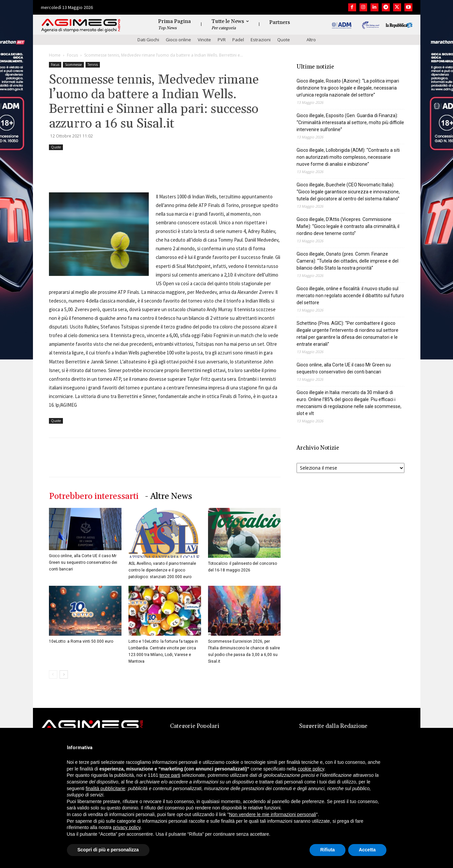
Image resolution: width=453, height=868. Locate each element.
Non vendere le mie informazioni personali (272, 814)
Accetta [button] (367, 850)
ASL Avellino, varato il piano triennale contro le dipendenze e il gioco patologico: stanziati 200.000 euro (162, 570)
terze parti (170, 775)
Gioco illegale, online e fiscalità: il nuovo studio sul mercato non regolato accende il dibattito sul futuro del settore (350, 296)
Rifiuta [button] (328, 850)
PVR (222, 40)
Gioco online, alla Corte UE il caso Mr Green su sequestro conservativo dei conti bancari (83, 562)
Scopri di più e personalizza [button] (108, 850)
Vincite (204, 40)
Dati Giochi (148, 40)
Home (55, 55)
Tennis (93, 65)
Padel (238, 40)
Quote (284, 40)
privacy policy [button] (127, 827)
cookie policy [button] (311, 769)
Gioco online (178, 40)
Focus (72, 55)
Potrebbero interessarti (94, 496)
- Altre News (169, 496)
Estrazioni (261, 40)
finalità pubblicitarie (105, 788)
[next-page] (64, 674)
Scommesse (73, 65)
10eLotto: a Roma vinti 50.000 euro (81, 641)
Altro (311, 40)
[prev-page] (53, 674)
